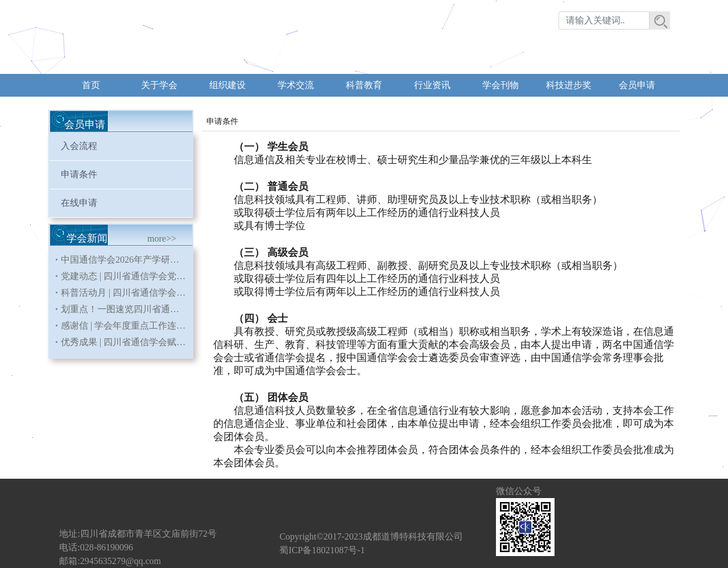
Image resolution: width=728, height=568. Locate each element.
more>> (162, 239)
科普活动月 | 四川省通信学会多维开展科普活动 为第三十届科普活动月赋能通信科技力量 (127, 293)
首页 (91, 85)
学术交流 (296, 85)
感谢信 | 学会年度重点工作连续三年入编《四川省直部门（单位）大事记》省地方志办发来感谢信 (127, 326)
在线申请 (79, 203)
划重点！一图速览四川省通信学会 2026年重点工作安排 (127, 309)
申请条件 (79, 174)
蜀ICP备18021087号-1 (322, 550)
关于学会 (159, 85)
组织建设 (227, 85)
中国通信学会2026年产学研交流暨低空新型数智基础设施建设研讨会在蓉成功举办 (127, 260)
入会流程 (79, 146)
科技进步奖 (569, 85)
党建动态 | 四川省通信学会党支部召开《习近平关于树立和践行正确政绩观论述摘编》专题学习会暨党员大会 (127, 276)
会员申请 (637, 85)
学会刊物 (500, 85)
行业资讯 (432, 85)
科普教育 (364, 85)
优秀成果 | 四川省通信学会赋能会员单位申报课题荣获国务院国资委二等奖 (127, 342)
